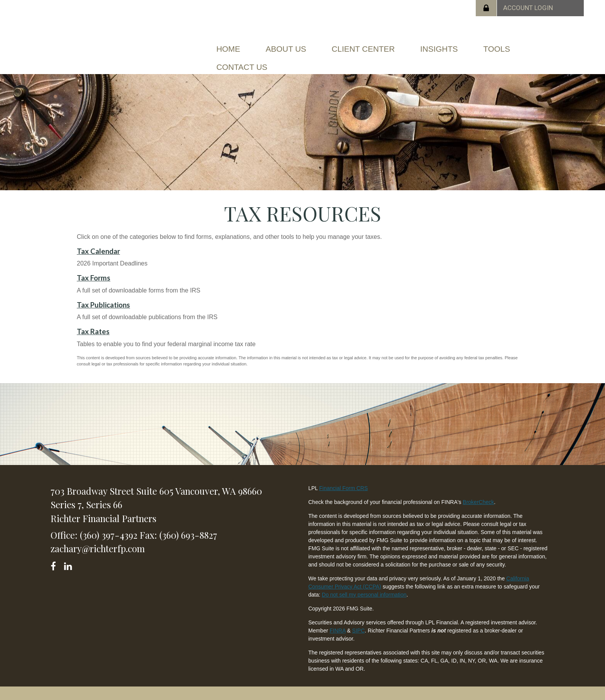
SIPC (359, 628)
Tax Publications (103, 303)
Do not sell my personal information (364, 592)
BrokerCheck (478, 500)
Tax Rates (93, 330)
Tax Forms (94, 276)
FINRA (337, 628)
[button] (288, 49)
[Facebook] (56, 563)
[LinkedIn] (69, 563)
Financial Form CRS (343, 486)
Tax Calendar (98, 249)
